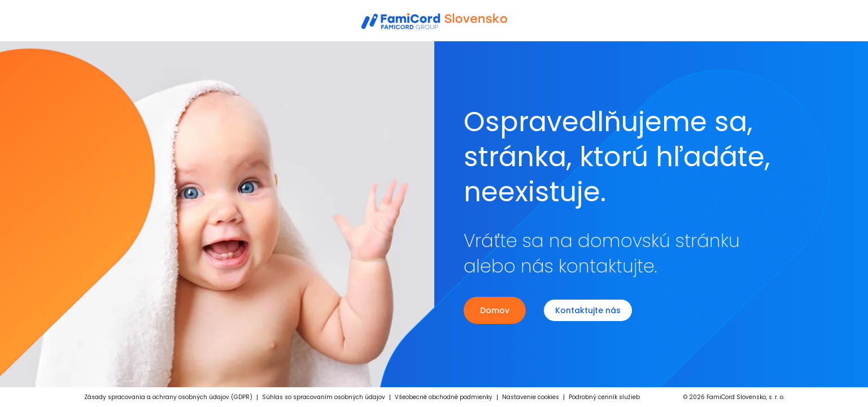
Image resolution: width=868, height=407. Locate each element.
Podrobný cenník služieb (604, 397)
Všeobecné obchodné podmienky (444, 397)
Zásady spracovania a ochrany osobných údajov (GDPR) (168, 397)
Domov (495, 310)
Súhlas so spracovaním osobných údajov (324, 397)
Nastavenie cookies (531, 397)
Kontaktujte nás (588, 310)
